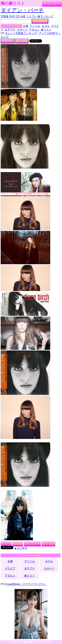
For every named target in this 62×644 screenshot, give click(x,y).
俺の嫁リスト (13, 3)
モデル (46, 26)
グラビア (10, 568)
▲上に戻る (21, 548)
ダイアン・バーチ (22, 10)
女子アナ (10, 30)
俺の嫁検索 (40, 21)
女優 (25, 26)
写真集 (5, 16)
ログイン (59, 3)
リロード (7, 41)
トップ (6, 544)
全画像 (18, 544)
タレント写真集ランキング (21, 33)
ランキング (52, 3)
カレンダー (32, 544)
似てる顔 (22, 41)
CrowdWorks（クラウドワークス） (26, 584)
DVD (12, 16)
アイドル (35, 26)
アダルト (34, 30)
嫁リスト (45, 3)
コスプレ (31, 16)
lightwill (27, 642)
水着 (23, 16)
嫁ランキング (45, 16)
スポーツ (22, 30)
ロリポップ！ (45, 642)
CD (17, 16)
